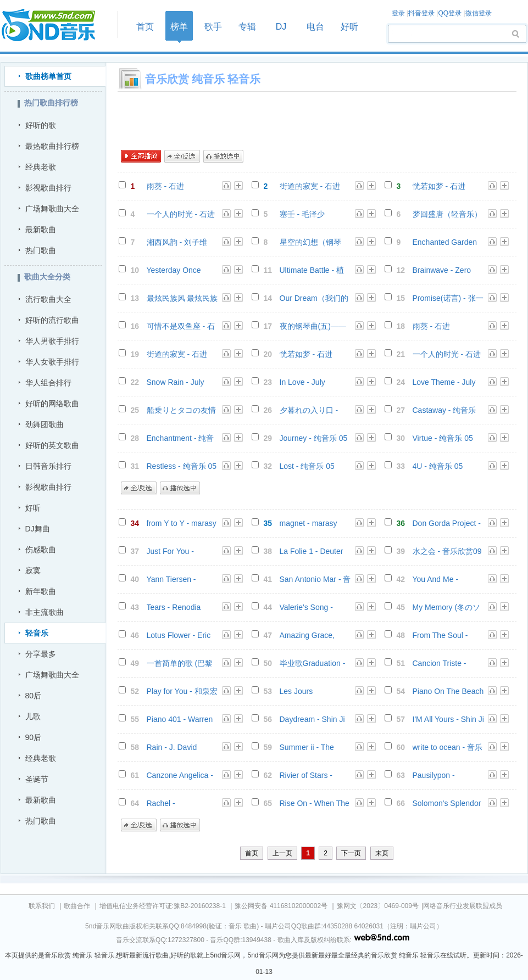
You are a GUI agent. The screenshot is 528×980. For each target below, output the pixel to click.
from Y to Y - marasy (182, 523)
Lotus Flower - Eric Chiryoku (179, 635)
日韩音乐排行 (48, 466)
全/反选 (182, 156)
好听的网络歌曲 (52, 404)
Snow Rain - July (176, 382)
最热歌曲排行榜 (52, 146)
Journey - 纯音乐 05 (314, 438)
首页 (55, 26)
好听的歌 (41, 125)
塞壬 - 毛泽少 (302, 214)
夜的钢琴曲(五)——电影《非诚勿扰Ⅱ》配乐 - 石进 (314, 326)
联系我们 (42, 906)
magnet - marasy (309, 523)
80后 (34, 696)
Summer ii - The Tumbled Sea (307, 747)
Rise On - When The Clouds (315, 803)
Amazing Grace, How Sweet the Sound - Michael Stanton (307, 635)
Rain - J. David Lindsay (172, 747)
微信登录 (479, 13)
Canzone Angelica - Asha (180, 775)
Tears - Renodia (174, 607)
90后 (34, 737)
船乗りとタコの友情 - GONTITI (181, 410)
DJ (281, 27)
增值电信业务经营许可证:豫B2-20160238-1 (163, 906)
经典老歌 (41, 167)
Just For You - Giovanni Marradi (176, 551)
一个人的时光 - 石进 (181, 214)
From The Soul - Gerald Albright (440, 635)
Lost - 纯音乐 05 (307, 466)
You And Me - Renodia (436, 579)
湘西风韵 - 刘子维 (177, 242)
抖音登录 (421, 13)
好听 (349, 27)
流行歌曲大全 (48, 299)
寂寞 (33, 570)
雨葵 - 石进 (165, 186)
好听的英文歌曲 (52, 445)
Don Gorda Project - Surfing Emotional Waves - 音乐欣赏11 (447, 523)
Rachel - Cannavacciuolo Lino (182, 803)
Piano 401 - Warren (180, 719)
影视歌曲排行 (48, 188)
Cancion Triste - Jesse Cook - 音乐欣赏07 (448, 663)
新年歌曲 (41, 591)
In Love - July (302, 382)
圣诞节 (37, 779)
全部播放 (141, 156)
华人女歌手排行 (52, 362)
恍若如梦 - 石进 (439, 186)
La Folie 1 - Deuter (312, 551)
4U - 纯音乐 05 (438, 466)
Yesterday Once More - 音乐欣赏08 (179, 270)
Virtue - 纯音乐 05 (443, 438)
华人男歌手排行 (52, 341)
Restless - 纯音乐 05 (182, 466)
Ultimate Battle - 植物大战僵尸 (312, 270)
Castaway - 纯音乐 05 (444, 410)
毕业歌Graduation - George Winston (313, 663)
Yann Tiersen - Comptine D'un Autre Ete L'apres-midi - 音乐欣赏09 (182, 579)
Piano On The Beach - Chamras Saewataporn (448, 691)
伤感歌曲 (41, 550)
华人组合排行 (48, 383)
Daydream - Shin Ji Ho (312, 719)
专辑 (247, 27)
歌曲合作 (77, 906)
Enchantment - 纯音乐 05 (180, 438)
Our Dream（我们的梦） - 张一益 (314, 298)
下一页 (351, 853)
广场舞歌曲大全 (52, 209)
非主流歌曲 (45, 612)
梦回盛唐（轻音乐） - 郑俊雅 (447, 214)
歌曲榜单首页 (48, 76)
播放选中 (223, 156)
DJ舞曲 (38, 529)
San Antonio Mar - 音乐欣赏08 (315, 579)
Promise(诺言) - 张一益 (448, 298)
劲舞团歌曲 (45, 424)
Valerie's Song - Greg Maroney (306, 607)
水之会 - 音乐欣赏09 (447, 551)
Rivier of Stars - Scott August (306, 775)
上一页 (282, 853)
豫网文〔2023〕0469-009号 (378, 906)
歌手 (213, 27)
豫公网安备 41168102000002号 (281, 906)
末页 (382, 853)
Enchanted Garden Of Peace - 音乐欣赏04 (448, 242)
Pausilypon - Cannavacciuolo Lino (448, 775)
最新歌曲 (41, 229)
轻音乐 (37, 633)
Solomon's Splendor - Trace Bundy (447, 803)
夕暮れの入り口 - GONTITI (309, 410)
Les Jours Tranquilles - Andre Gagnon (312, 691)
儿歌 (33, 716)
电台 (315, 27)
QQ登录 (450, 13)
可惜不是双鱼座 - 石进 (181, 326)
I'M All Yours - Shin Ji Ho (448, 719)
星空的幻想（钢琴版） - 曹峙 (310, 242)
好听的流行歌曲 (52, 320)
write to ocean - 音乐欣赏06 (448, 747)
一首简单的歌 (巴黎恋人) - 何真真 (180, 663)
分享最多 (41, 654)
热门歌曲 (41, 250)
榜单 (179, 27)
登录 (398, 13)
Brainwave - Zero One (442, 270)
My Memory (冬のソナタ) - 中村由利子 (447, 607)
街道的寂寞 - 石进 (310, 186)
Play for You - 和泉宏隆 (182, 691)
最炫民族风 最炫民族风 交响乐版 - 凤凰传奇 (182, 298)
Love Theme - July (444, 382)
